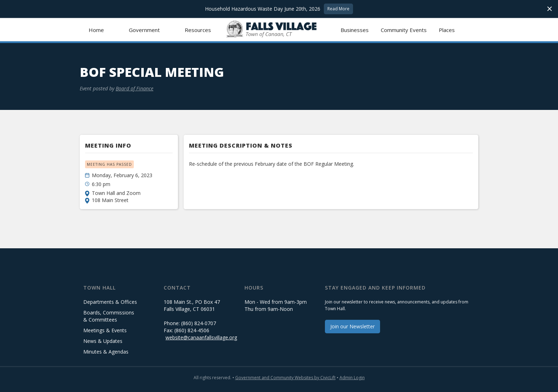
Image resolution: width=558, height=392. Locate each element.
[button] (144, 30)
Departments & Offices (110, 302)
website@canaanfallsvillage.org (201, 337)
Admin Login (352, 378)
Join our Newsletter (352, 326)
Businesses (355, 30)
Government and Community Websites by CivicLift (285, 378)
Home (96, 30)
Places (447, 30)
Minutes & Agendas (106, 352)
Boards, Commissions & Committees (109, 316)
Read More (338, 9)
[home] (279, 30)
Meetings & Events (105, 330)
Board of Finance (135, 88)
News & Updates (103, 341)
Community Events (404, 30)
